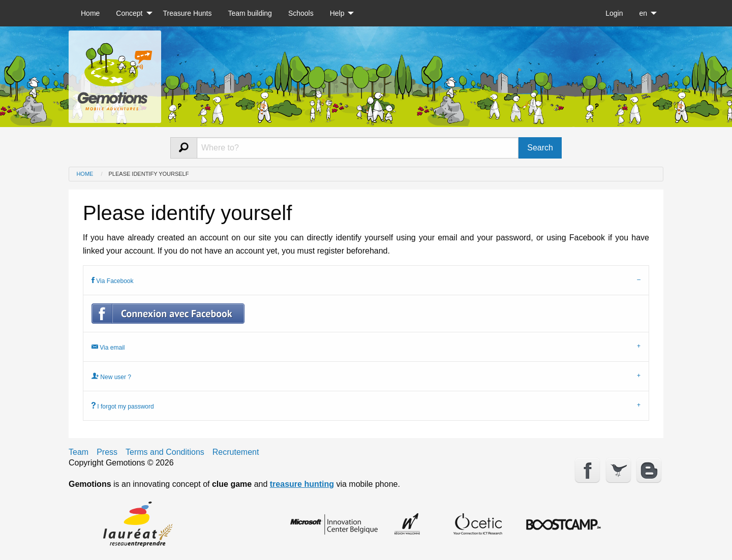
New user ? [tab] (111, 376)
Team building (250, 13)
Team (79, 452)
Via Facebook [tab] (113, 280)
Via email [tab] (108, 347)
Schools (301, 13)
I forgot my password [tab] (123, 406)
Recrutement (236, 452)
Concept (129, 13)
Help (337, 13)
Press (107, 452)
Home (90, 13)
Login (614, 13)
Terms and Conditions (165, 452)
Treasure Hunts (188, 13)
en (643, 13)
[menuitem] (90, 13)
